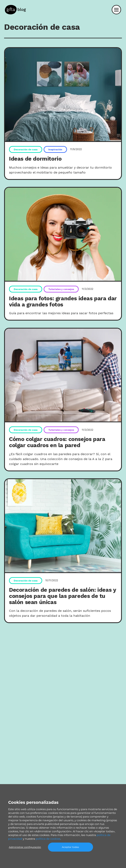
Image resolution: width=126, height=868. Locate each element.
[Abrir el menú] (116, 10)
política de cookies (48, 839)
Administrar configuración (25, 847)
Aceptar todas (70, 847)
